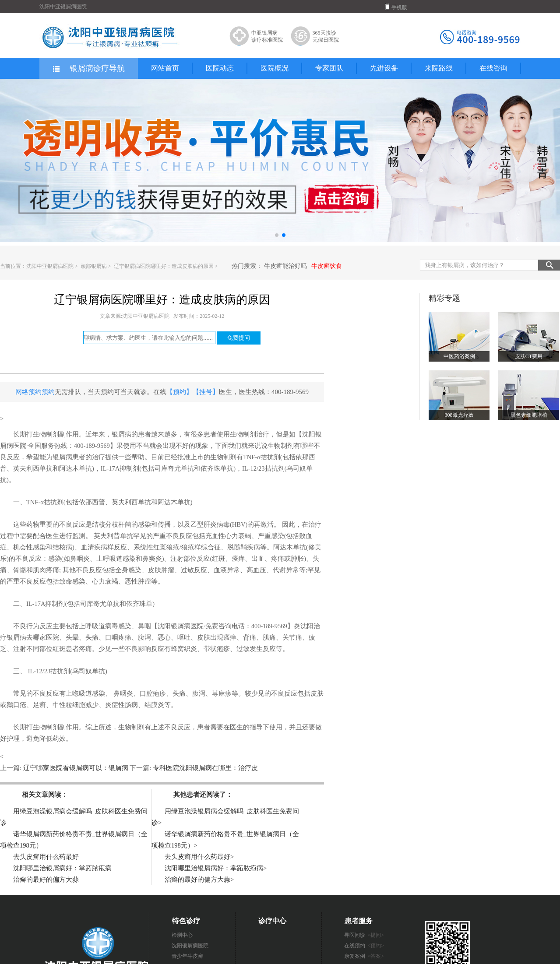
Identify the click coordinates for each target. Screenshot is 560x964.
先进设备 (384, 68)
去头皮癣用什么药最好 (46, 857)
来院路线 (439, 68)
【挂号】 (206, 392)
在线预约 (364, 946)
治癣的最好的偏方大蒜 (46, 880)
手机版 (396, 7)
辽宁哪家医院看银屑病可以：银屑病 (76, 768)
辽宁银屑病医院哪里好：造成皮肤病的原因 (164, 266)
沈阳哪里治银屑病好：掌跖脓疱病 (62, 868)
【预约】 (180, 392)
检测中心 (182, 935)
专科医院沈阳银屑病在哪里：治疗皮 (204, 768)
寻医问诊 (364, 935)
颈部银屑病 (94, 266)
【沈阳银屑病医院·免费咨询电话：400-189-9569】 (222, 626)
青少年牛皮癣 (187, 956)
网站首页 (165, 68)
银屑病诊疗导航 (88, 69)
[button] (277, 235)
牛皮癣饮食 (327, 266)
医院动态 (220, 68)
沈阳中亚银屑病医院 (50, 266)
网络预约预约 (35, 392)
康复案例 (364, 956)
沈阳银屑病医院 (190, 946)
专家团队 (329, 68)
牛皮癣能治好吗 (285, 266)
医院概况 (275, 68)
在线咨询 (493, 68)
